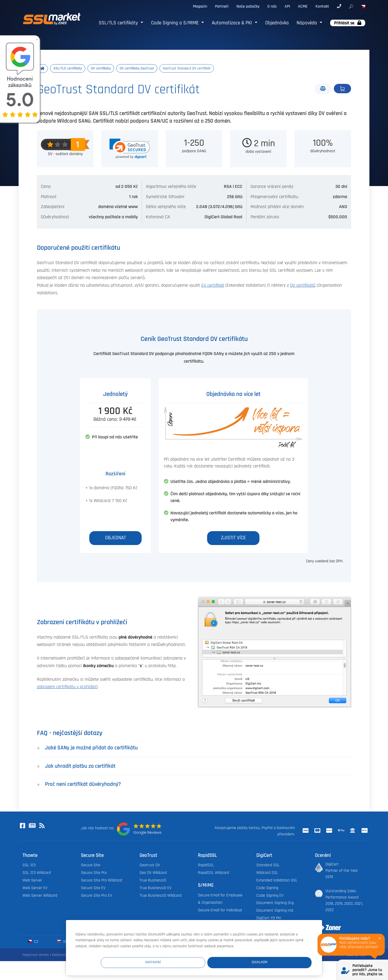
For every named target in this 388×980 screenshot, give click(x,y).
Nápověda (307, 23)
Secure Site (91, 866)
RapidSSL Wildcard (214, 873)
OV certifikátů (303, 286)
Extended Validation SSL (277, 881)
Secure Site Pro (94, 873)
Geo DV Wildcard (153, 873)
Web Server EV (35, 888)
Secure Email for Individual (220, 911)
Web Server (32, 881)
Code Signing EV (270, 896)
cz (33, 942)
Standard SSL (268, 866)
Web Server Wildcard (40, 896)
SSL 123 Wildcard (37, 873)
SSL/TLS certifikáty (119, 23)
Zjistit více (233, 538)
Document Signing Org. (275, 903)
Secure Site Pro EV (96, 896)
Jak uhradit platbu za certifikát (76, 766)
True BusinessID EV (156, 888)
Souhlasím (280, 962)
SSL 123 (29, 866)
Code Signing (267, 888)
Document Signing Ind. (275, 911)
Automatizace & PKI (233, 23)
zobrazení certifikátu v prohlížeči (67, 687)
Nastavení (215, 962)
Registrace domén (36, 955)
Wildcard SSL (267, 873)
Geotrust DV (150, 866)
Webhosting (61, 955)
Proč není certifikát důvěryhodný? (79, 785)
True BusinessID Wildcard (160, 896)
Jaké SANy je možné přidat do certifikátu (87, 748)
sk (62, 942)
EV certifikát (213, 286)
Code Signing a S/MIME (176, 23)
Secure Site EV (93, 888)
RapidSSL (206, 866)
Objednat (342, 89)
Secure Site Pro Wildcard (101, 881)
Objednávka (277, 23)
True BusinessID (153, 881)
